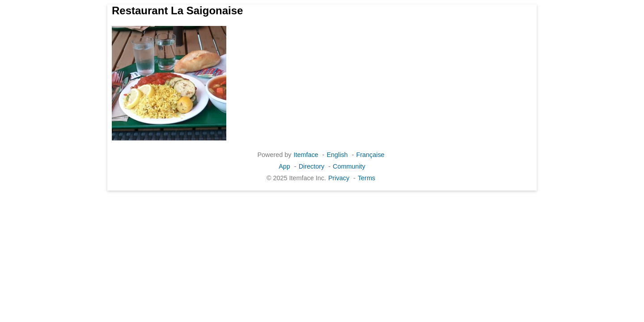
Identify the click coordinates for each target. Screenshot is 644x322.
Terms (366, 178)
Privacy (339, 178)
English (337, 155)
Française (370, 155)
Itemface (306, 155)
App (284, 166)
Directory (312, 166)
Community (349, 166)
